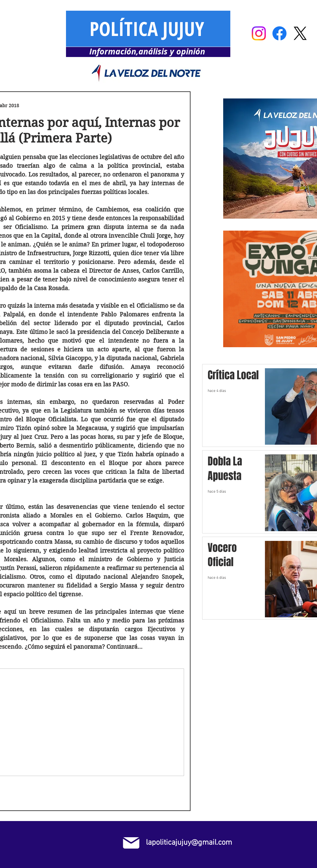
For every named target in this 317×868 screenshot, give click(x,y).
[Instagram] (259, 33)
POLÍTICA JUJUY (147, 29)
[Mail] (131, 843)
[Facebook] (279, 33)
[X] (300, 33)
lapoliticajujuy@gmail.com (189, 843)
